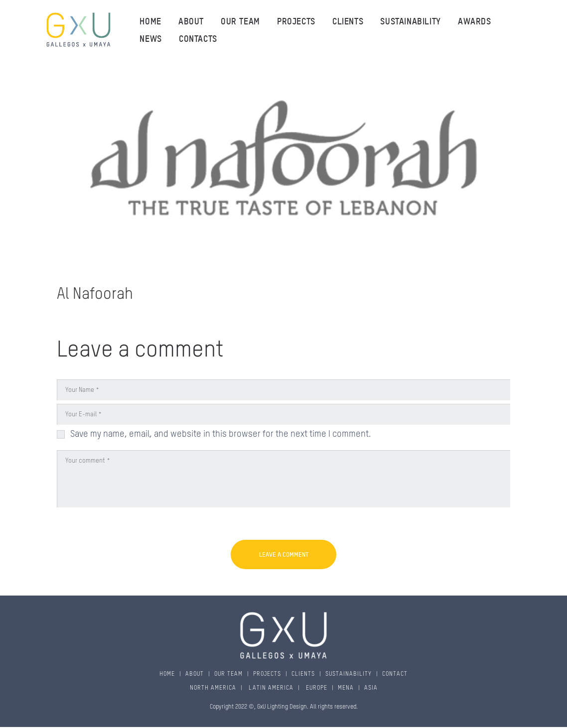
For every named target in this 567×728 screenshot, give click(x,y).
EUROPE (316, 688)
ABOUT (195, 674)
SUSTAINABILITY (349, 674)
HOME (167, 674)
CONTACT (395, 674)
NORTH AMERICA (213, 688)
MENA (346, 688)
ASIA (371, 688)
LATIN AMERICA (270, 688)
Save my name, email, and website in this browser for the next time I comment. (221, 434)
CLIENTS (303, 674)
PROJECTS (267, 674)
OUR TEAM (228, 674)
